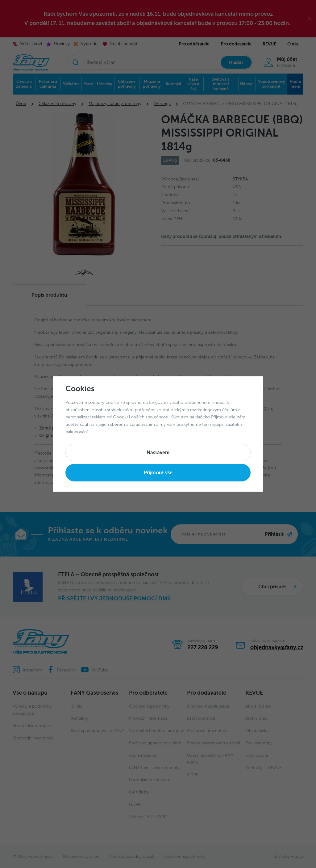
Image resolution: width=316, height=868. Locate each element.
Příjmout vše (158, 473)
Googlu (120, 417)
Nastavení (158, 453)
